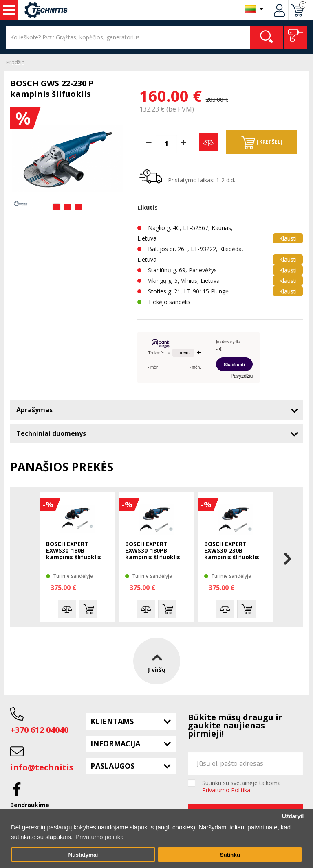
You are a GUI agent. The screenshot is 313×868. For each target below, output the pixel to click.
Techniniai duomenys (51, 433)
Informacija (115, 743)
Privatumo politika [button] (99, 837)
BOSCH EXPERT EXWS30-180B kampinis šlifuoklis (74, 551)
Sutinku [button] (230, 855)
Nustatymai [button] (83, 855)
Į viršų (157, 661)
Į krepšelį (261, 142)
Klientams (112, 721)
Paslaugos (112, 766)
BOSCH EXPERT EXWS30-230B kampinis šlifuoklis (232, 551)
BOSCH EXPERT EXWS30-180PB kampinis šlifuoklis (153, 551)
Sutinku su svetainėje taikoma (241, 787)
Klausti (288, 238)
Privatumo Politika (226, 790)
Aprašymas (34, 410)
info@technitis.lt (46, 767)
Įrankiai (9, 10)
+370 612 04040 (39, 730)
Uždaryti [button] (293, 816)
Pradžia (15, 62)
